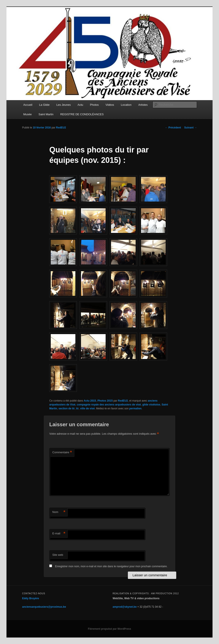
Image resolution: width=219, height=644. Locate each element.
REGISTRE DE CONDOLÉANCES (82, 114)
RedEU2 (61, 128)
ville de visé (87, 409)
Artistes (143, 105)
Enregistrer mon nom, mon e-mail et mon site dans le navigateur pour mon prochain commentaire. (111, 566)
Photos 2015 (105, 401)
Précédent (173, 128)
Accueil (28, 105)
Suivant (191, 128)
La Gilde (44, 105)
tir (77, 409)
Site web (58, 555)
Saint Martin (46, 114)
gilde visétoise (151, 405)
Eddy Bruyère (31, 598)
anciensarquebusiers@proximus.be (44, 607)
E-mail (59, 534)
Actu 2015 (90, 401)
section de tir (67, 409)
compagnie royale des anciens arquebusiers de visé (109, 405)
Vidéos (110, 105)
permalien (135, 409)
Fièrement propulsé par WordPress (109, 629)
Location (126, 105)
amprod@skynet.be (125, 607)
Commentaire (62, 453)
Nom (59, 512)
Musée (28, 114)
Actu (80, 105)
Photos (94, 105)
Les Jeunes (64, 105)
